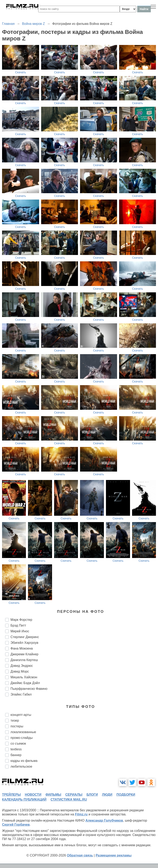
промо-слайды (22, 738)
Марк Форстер (21, 620)
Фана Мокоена (22, 648)
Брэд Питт (18, 625)
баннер (16, 755)
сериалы (74, 795)
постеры (17, 726)
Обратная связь (80, 855)
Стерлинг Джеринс (25, 637)
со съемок (18, 743)
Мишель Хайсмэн (24, 677)
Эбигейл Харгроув (24, 643)
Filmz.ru (81, 814)
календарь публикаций (24, 800)
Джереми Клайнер (24, 654)
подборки (126, 795)
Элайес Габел (21, 694)
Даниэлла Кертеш (24, 660)
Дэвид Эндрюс (22, 666)
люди (107, 795)
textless (16, 749)
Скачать (21, 72)
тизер (15, 720)
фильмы (53, 795)
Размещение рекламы (114, 855)
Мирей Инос (20, 631)
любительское (21, 766)
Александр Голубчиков (104, 820)
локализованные (23, 732)
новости (33, 795)
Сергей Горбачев (16, 825)
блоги (92, 795)
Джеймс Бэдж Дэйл (25, 683)
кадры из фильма (24, 761)
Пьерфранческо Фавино (29, 689)
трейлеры (11, 795)
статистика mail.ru (69, 800)
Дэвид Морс (20, 671)
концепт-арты (21, 715)
